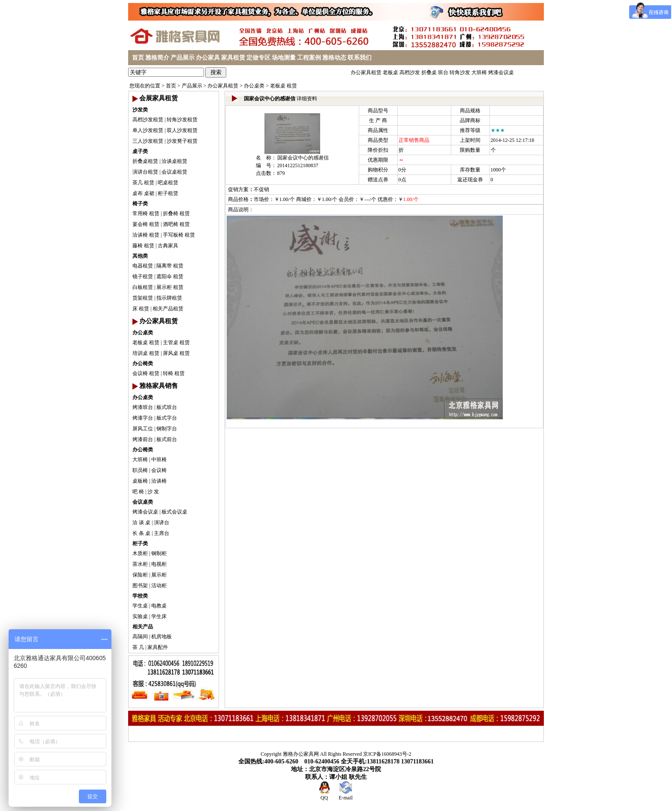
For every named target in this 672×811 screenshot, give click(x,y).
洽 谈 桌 (141, 523)
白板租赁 (143, 287)
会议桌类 (143, 502)
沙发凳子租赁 (182, 141)
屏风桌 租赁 (176, 353)
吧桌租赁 (168, 183)
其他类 (140, 256)
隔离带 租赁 (170, 266)
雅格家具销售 (159, 386)
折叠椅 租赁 (176, 213)
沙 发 (153, 492)
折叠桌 (429, 72)
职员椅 (140, 470)
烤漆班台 (143, 407)
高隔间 (140, 637)
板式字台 (167, 418)
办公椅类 (143, 363)
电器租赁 (143, 266)
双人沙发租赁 (182, 130)
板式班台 (167, 407)
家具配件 (158, 647)
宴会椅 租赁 (146, 224)
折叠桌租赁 (145, 161)
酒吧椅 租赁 (176, 224)
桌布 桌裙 (143, 193)
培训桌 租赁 (146, 353)
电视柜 (159, 564)
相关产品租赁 (168, 309)
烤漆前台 (143, 439)
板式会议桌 (174, 512)
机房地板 (162, 637)
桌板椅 (140, 481)
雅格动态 (334, 58)
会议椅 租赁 (146, 373)
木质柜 (140, 553)
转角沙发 (460, 72)
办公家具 (208, 58)
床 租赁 (141, 309)
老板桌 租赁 (283, 86)
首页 (138, 58)
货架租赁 (143, 298)
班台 (443, 72)
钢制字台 (167, 429)
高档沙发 (410, 72)
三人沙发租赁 (148, 141)
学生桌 (140, 606)
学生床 (159, 616)
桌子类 (140, 151)
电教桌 (159, 606)
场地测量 (284, 58)
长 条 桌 (141, 533)
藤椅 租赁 (143, 246)
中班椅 (159, 460)
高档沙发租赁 (148, 120)
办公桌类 (254, 86)
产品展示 (183, 58)
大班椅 (479, 72)
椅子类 (140, 204)
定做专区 (258, 58)
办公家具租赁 (366, 72)
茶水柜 (140, 564)
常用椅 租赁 (146, 213)
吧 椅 (138, 492)
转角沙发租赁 (182, 120)
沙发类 (140, 110)
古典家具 (168, 246)
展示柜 (159, 575)
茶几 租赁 (143, 183)
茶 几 (138, 647)
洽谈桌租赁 (174, 161)
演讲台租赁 (145, 172)
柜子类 (140, 544)
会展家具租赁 (159, 98)
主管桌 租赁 (176, 342)
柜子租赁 (168, 193)
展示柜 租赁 (170, 287)
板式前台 (167, 439)
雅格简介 (157, 58)
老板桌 (390, 72)
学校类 (140, 596)
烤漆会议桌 (501, 72)
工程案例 (309, 58)
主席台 (162, 533)
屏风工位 (143, 429)
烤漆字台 (143, 418)
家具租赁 (233, 58)
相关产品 (143, 627)
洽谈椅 (159, 481)
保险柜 (140, 575)
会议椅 (159, 470)
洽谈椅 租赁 (146, 235)
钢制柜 (159, 553)
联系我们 (360, 58)
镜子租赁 (143, 276)
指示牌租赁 (169, 298)
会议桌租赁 (174, 172)
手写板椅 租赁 (179, 235)
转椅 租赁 (174, 373)
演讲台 (162, 523)
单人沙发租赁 (148, 130)
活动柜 (159, 586)
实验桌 (140, 616)
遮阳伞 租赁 (170, 276)
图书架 (140, 586)
